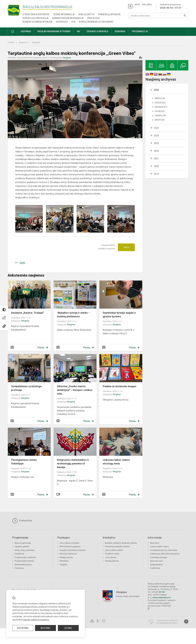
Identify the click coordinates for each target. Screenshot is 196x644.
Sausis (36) (160, 120)
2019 (156, 174)
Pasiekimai (19, 554)
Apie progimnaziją (23, 543)
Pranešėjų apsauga (109, 14)
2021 (156, 159)
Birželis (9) (160, 98)
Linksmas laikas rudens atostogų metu (116, 462)
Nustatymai (23, 628)
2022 (156, 151)
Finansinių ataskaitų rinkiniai (117, 546)
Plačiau (41, 348)
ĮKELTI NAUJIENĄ (143, 5)
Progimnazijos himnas (24, 561)
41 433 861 (160, 592)
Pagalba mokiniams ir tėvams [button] (54, 31)
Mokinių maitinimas (68, 554)
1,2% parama (111, 557)
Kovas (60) (160, 111)
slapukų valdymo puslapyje (36, 620)
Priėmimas (19, 568)
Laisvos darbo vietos (159, 546)
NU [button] (78, 31)
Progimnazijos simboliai (25, 557)
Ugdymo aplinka (22, 546)
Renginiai (36, 42)
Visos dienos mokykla (70, 543)
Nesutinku (45, 628)
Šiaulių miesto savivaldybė (128, 596)
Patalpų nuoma (66, 557)
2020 (156, 166)
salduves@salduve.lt (161, 597)
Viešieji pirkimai (112, 561)
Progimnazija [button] (140, 31)
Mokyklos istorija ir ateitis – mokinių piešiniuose (73, 315)
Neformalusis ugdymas (70, 546)
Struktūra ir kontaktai (36, 14)
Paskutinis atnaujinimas (171, 6)
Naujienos (24, 42)
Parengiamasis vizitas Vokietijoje (24, 462)
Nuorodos (62, 22)
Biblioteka (64, 561)
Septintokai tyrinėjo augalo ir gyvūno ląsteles (119, 315)
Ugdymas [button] (26, 31)
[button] (13, 32)
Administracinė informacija (68, 18)
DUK (73, 22)
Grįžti (22, 263)
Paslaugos (93, 18)
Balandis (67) (161, 107)
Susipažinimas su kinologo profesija (26, 388)
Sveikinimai (155, 568)
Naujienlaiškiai (156, 565)
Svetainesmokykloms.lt (167, 623)
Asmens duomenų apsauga (38, 22)
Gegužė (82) (160, 103)
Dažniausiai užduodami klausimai (165, 554)
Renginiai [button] (120, 31)
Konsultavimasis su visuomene (96, 22)
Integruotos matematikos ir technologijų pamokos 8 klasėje (73, 464)
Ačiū (126, 247)
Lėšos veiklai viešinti (114, 550)
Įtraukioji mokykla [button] (97, 31)
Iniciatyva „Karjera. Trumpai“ (28, 313)
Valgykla (63, 565)
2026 (156, 90)
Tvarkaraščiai (22, 521)
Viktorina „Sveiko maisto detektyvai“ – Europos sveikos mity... (75, 390)
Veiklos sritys (86, 14)
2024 (156, 136)
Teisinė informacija (64, 14)
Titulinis (11, 42)
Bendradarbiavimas (23, 565)
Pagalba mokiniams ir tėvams (73, 550)
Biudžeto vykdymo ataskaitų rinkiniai (121, 543)
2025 (156, 128)
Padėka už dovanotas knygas (120, 386)
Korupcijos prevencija (36, 18)
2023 (156, 143)
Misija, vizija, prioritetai (24, 550)
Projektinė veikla (112, 554)
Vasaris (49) (160, 116)
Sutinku (68, 628)
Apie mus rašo (156, 561)
